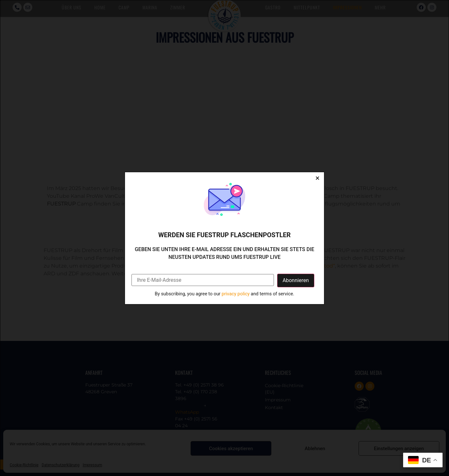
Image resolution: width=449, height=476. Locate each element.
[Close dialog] (318, 179)
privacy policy (236, 294)
